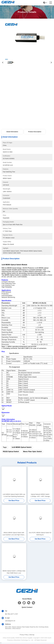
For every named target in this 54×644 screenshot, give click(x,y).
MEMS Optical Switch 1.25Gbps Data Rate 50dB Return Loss (14, 572)
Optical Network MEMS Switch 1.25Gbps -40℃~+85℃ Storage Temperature (40, 495)
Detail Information (12, 132)
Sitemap (32, 635)
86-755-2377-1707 (12, 614)
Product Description (35, 132)
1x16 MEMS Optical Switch (22, 447)
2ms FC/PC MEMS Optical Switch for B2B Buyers (40, 534)
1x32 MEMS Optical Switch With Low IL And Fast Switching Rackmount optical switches (14, 495)
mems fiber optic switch (32, 452)
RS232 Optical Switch (11, 452)
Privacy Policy (24, 635)
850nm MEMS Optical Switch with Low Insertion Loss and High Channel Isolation (14, 534)
